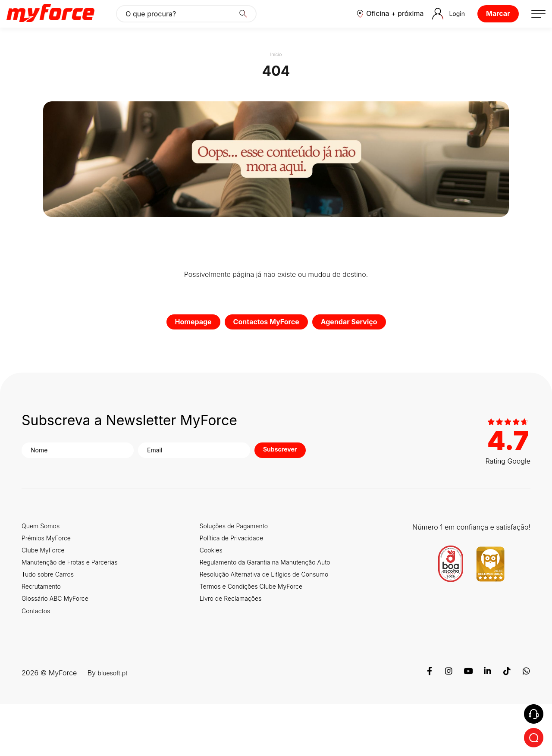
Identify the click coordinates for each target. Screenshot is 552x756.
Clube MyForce (46, 580)
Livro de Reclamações (240, 661)
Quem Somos (43, 550)
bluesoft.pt (114, 725)
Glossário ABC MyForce (60, 638)
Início (276, 76)
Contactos (38, 653)
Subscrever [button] (270, 474)
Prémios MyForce (50, 565)
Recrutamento (44, 624)
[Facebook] (427, 725)
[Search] (254, 25)
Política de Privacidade (241, 565)
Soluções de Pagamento (244, 550)
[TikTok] (506, 725)
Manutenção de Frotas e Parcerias (76, 594)
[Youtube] (467, 725)
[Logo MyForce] (61, 25)
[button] (374, 25)
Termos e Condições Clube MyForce (263, 646)
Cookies (218, 580)
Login (437, 25)
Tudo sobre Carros (51, 609)
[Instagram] (447, 725)
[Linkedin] (486, 725)
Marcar (487, 24)
